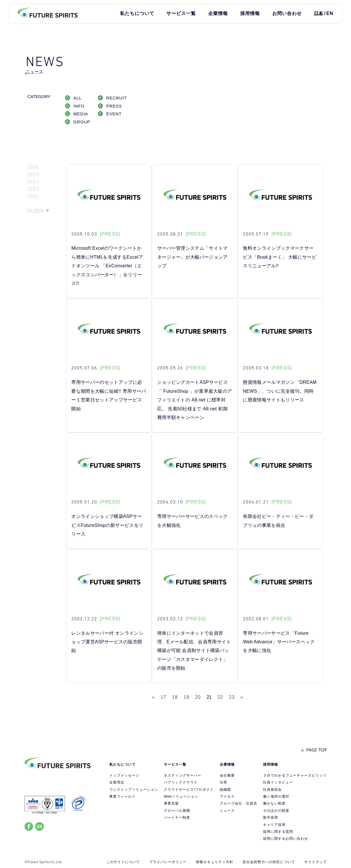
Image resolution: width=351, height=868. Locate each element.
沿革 (224, 782)
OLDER (36, 211)
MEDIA (81, 114)
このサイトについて (123, 862)
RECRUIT (117, 98)
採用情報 (250, 13)
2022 (33, 197)
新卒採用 (271, 818)
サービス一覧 (181, 13)
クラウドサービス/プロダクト (189, 790)
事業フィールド (122, 796)
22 (220, 697)
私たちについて (137, 13)
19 (187, 697)
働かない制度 (274, 803)
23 (232, 697)
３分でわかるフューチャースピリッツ (295, 775)
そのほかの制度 (276, 811)
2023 (33, 189)
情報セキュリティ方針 (215, 862)
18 (175, 697)
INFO (79, 106)
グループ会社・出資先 (239, 803)
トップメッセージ (124, 775)
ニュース (227, 811)
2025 (33, 175)
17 (164, 697)
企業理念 (117, 782)
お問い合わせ (287, 13)
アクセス (227, 796)
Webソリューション (181, 796)
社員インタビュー (278, 782)
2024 (33, 182)
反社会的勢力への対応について (269, 862)
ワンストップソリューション (134, 790)
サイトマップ (316, 862)
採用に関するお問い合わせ (286, 839)
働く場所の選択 (276, 796)
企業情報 (218, 13)
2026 (33, 167)
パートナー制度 (177, 818)
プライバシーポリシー (168, 862)
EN (330, 13)
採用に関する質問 (278, 832)
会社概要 (227, 775)
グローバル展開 (177, 811)
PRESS (114, 106)
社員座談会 (272, 790)
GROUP (82, 122)
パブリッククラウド (181, 782)
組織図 (225, 790)
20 (198, 697)
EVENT (114, 114)
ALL (78, 98)
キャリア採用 (274, 825)
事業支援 (171, 803)
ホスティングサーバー (183, 775)
